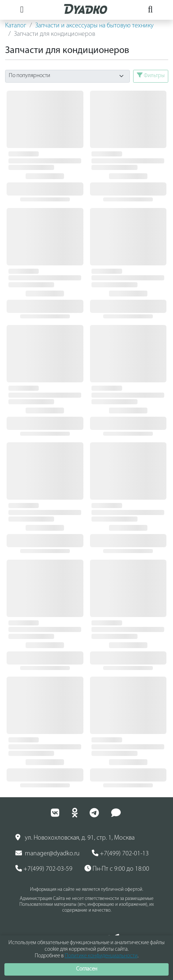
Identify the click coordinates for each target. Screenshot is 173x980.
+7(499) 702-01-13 (120, 854)
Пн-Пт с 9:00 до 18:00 (117, 869)
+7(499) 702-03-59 (44, 869)
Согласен (87, 969)
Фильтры (151, 75)
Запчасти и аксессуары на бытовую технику (94, 26)
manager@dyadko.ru (48, 854)
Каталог (16, 26)
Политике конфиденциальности (101, 956)
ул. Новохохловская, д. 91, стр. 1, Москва (75, 838)
